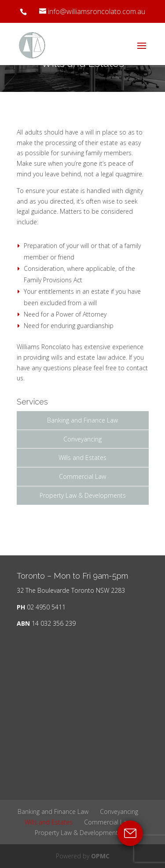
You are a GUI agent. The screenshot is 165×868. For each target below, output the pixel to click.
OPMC (100, 856)
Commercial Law (82, 476)
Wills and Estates (82, 458)
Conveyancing (82, 439)
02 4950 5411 (46, 607)
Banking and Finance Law (82, 420)
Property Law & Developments (83, 495)
